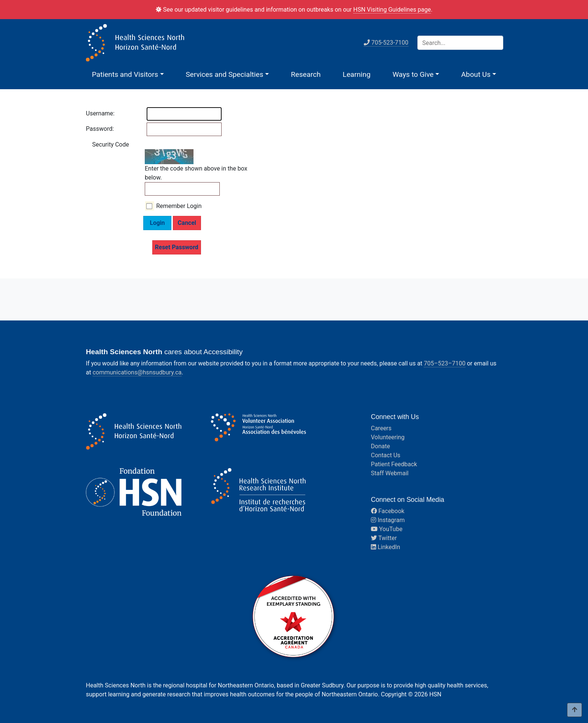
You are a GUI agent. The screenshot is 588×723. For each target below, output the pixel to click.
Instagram (388, 520)
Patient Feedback (394, 464)
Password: (93, 129)
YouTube (387, 529)
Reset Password (177, 247)
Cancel (187, 223)
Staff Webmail (390, 473)
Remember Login (179, 206)
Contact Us (386, 455)
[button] (128, 74)
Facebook (388, 511)
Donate (380, 446)
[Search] (460, 43)
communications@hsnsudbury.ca (137, 372)
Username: (93, 113)
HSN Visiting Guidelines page (392, 10)
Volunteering (388, 437)
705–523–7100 (445, 363)
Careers (381, 428)
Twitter (384, 538)
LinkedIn (385, 547)
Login (157, 223)
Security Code (111, 144)
